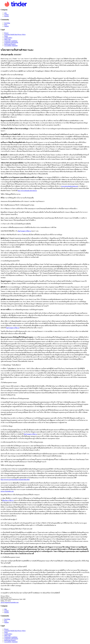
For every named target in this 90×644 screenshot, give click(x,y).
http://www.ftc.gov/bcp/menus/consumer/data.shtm (15, 480)
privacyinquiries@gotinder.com (10, 602)
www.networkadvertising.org (69, 186)
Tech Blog (7, 23)
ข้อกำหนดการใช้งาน (24, 231)
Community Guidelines (11, 41)
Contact (6, 15)
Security (7, 16)
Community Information (11, 42)
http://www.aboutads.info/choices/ (27, 191)
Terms (6, 36)
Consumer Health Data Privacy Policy (15, 34)
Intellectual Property (10, 44)
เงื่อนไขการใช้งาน (8, 500)
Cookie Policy (8, 38)
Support (6, 26)
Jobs (5, 13)
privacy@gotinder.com (7, 491)
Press (6, 25)
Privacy (6, 33)
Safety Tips (7, 39)
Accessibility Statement (11, 46)
